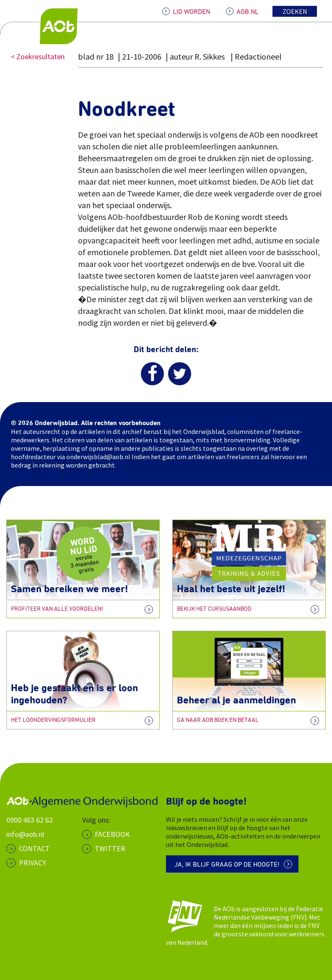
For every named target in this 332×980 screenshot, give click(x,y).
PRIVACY (32, 863)
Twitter (110, 848)
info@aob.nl (25, 834)
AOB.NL (248, 12)
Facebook (112, 834)
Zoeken (295, 11)
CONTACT (34, 848)
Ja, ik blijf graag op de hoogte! (227, 865)
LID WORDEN (191, 12)
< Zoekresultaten (38, 56)
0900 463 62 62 (30, 820)
